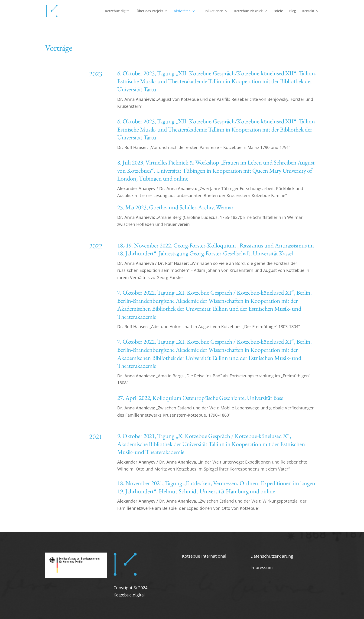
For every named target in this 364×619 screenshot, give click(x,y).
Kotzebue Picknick (249, 11)
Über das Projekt (150, 11)
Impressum (262, 567)
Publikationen (212, 11)
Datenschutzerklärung (272, 556)
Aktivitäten (182, 11)
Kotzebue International (204, 556)
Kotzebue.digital (118, 11)
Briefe (278, 11)
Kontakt (308, 11)
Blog (293, 11)
